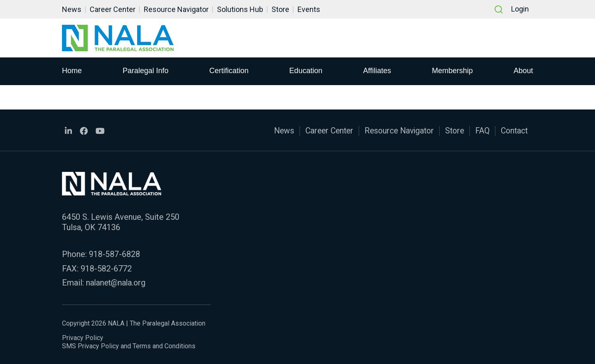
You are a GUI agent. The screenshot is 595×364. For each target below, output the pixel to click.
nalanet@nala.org (117, 282)
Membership (452, 71)
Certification (229, 71)
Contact (513, 131)
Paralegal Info (146, 71)
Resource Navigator (176, 9)
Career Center (113, 9)
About (523, 71)
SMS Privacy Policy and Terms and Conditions (129, 345)
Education (306, 71)
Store (280, 9)
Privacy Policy (83, 337)
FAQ (480, 131)
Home (72, 71)
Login (520, 9)
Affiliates (377, 71)
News (72, 9)
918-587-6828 (114, 254)
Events (309, 9)
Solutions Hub (240, 9)
